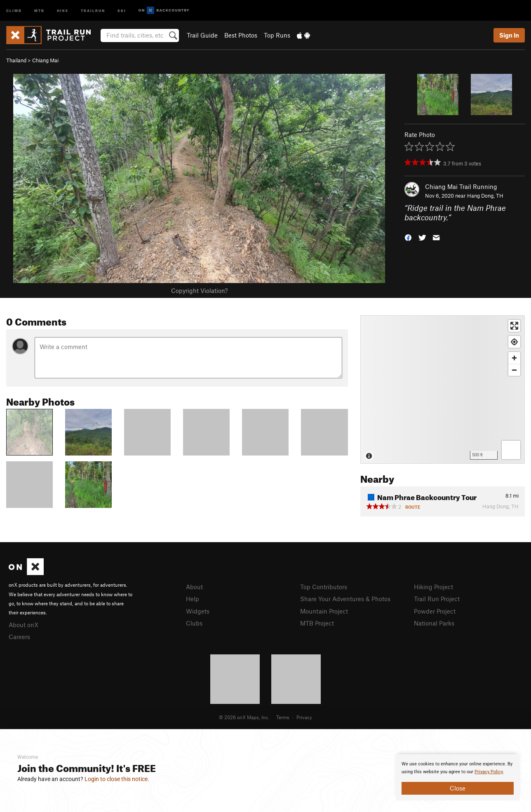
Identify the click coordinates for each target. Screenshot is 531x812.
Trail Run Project (437, 599)
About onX (23, 625)
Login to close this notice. (117, 779)
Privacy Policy (489, 772)
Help (193, 599)
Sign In (509, 35)
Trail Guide (202, 35)
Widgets (198, 611)
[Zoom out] (514, 370)
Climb (14, 10)
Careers (19, 637)
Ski (122, 10)
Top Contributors (324, 587)
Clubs (194, 623)
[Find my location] (514, 342)
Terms (283, 717)
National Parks (434, 623)
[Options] (511, 450)
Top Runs (277, 35)
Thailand (16, 60)
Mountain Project (324, 611)
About (194, 587)
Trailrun (93, 10)
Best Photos (241, 35)
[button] (408, 237)
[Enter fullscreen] (514, 326)
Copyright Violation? (199, 290)
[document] (458, 777)
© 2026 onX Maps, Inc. (244, 717)
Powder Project (435, 611)
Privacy (304, 717)
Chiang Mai (45, 60)
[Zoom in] (514, 358)
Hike (63, 10)
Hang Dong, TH (485, 196)
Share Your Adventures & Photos (345, 599)
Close (458, 788)
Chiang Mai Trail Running (461, 186)
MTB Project (317, 623)
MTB (39, 10)
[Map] (443, 389)
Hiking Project (433, 587)
